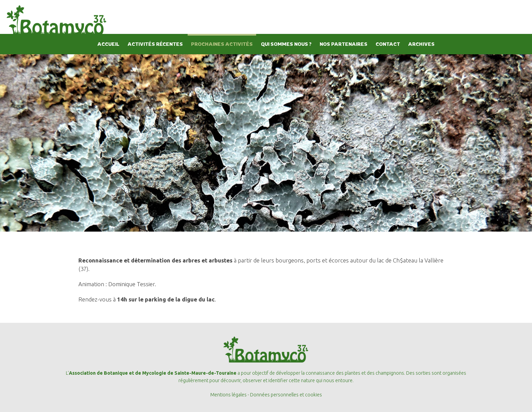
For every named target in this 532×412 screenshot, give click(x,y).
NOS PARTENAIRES (344, 44)
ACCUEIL (108, 44)
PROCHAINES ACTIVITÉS (222, 44)
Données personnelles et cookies (286, 395)
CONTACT (388, 44)
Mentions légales (229, 395)
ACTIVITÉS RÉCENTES (155, 44)
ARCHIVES (421, 44)
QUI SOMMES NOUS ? (286, 44)
